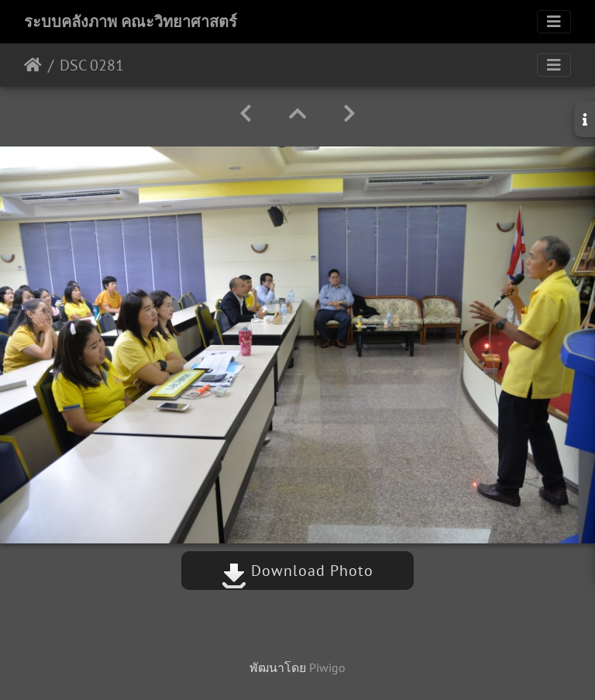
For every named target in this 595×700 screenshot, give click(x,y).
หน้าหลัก (33, 65)
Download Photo (297, 571)
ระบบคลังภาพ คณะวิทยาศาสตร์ (131, 22)
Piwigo (327, 667)
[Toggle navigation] (554, 22)
